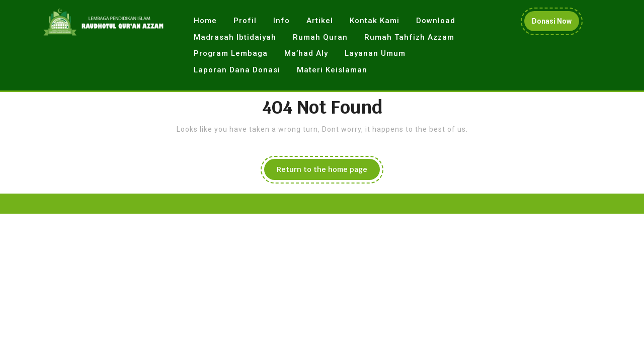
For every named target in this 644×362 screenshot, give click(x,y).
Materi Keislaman (332, 70)
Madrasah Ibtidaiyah (235, 37)
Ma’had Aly (306, 53)
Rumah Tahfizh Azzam (409, 37)
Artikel (320, 21)
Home (205, 21)
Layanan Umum (375, 53)
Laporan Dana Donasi (237, 70)
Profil (245, 21)
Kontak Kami (375, 21)
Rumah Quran (320, 37)
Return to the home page (328, 172)
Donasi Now (555, 23)
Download (436, 21)
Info (281, 21)
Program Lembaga (231, 53)
